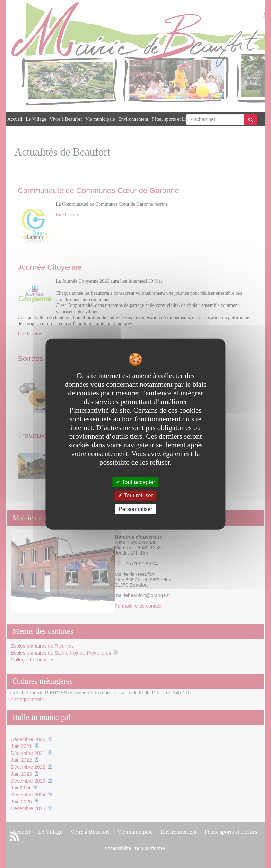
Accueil (15, 119)
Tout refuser (135, 495)
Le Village (36, 119)
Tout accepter (135, 482)
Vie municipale (100, 119)
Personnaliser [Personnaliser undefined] (135, 509)
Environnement (133, 119)
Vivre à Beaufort (66, 119)
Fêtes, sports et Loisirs (174, 119)
